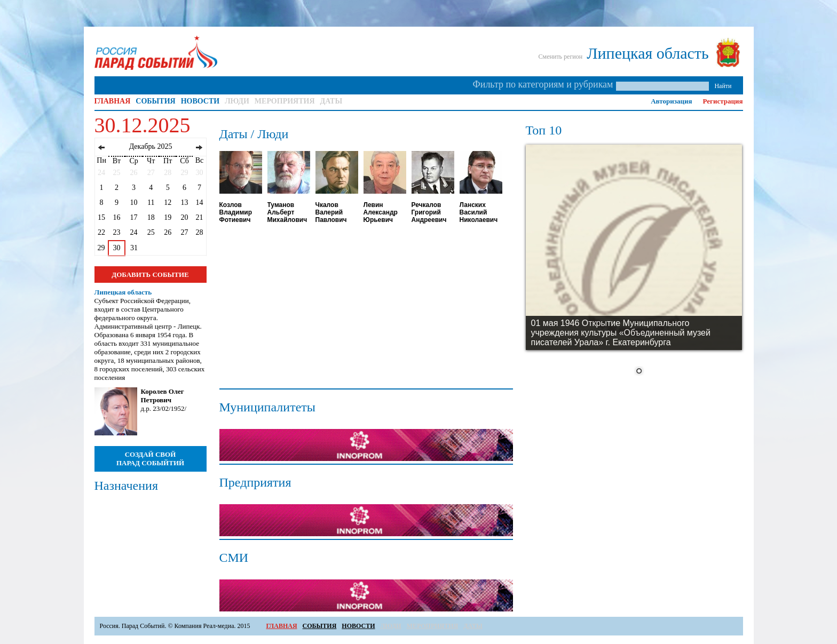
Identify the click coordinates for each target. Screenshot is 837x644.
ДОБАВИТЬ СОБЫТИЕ (150, 275)
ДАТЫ (331, 101)
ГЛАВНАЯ (113, 101)
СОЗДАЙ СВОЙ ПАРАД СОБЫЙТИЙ (150, 459)
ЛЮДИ (237, 101)
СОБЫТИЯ (155, 101)
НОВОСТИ (200, 101)
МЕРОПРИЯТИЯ (285, 101)
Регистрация (723, 101)
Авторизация (671, 101)
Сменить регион (561, 57)
